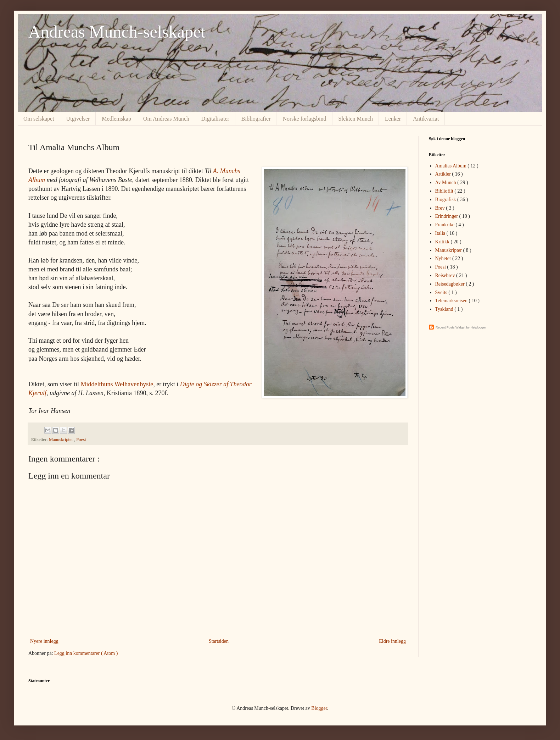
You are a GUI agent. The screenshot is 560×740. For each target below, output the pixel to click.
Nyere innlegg (44, 641)
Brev (441, 208)
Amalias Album (452, 166)
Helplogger (478, 327)
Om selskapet (39, 119)
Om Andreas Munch (166, 119)
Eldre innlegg (392, 641)
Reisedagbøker (451, 284)
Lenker (393, 119)
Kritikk (443, 242)
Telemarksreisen (452, 301)
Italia (441, 233)
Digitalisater (215, 119)
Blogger (319, 708)
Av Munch (446, 183)
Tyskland (445, 309)
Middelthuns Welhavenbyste (117, 384)
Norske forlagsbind (304, 119)
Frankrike (446, 225)
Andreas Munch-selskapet (117, 32)
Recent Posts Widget (450, 327)
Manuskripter (61, 440)
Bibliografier (256, 119)
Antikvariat (426, 119)
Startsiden (219, 641)
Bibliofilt (445, 191)
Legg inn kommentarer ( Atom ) (86, 653)
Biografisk (446, 200)
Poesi (81, 440)
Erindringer (447, 216)
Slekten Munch (356, 119)
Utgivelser (78, 119)
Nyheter (444, 258)
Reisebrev (446, 275)
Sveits (442, 292)
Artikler (444, 174)
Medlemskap (116, 119)
